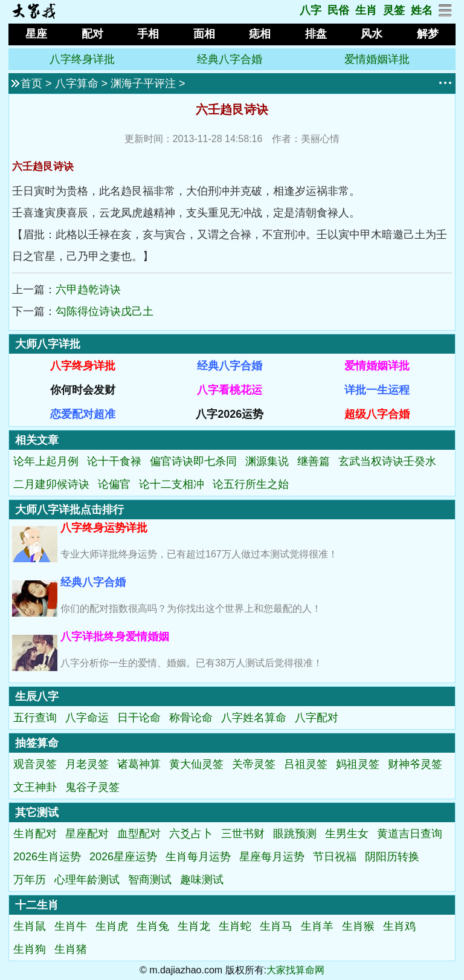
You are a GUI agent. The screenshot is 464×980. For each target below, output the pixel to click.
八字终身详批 (82, 59)
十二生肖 (37, 905)
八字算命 (77, 83)
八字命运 (87, 718)
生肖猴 (358, 926)
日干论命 (139, 718)
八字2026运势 (230, 414)
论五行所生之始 (251, 484)
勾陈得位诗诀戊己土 (105, 311)
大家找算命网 (295, 970)
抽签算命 (37, 743)
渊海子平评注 (143, 83)
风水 (372, 34)
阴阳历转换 (392, 857)
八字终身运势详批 (104, 528)
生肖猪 (71, 949)
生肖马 (276, 926)
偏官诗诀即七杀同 (193, 461)
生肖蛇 (235, 926)
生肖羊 (317, 926)
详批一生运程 (377, 390)
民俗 (338, 10)
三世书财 (243, 834)
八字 (311, 10)
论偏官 (114, 484)
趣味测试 (202, 880)
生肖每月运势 (198, 857)
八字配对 (317, 718)
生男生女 (347, 834)
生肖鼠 (30, 926)
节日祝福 (335, 857)
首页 (31, 83)
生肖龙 (194, 926)
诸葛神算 (139, 764)
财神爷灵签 (415, 764)
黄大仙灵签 (196, 764)
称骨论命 (191, 718)
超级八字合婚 (377, 414)
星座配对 (87, 834)
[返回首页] (34, 16)
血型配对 (139, 834)
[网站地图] (446, 14)
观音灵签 (35, 764)
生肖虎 (112, 926)
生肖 (366, 10)
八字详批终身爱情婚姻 (115, 637)
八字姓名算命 (254, 718)
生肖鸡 (399, 926)
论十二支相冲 (172, 484)
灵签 (394, 10)
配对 (92, 34)
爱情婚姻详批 (377, 59)
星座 (36, 34)
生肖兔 (153, 926)
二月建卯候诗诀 (51, 484)
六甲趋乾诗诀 (88, 290)
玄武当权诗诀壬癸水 (387, 461)
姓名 (422, 10)
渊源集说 (267, 461)
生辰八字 (37, 696)
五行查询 (35, 718)
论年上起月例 (46, 461)
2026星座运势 (123, 857)
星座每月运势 (272, 857)
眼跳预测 (295, 834)
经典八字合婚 (230, 59)
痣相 (260, 34)
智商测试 (150, 880)
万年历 (30, 880)
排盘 (316, 34)
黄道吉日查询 (410, 834)
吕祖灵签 (306, 764)
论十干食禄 (114, 461)
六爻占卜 (191, 834)
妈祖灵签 (358, 764)
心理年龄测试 (87, 880)
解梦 (428, 34)
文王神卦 (35, 787)
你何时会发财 (83, 390)
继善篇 (314, 461)
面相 (204, 34)
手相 (148, 34)
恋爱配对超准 (83, 414)
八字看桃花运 (230, 390)
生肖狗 (30, 949)
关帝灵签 (254, 764)
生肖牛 (71, 926)
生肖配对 (35, 834)
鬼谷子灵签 (92, 787)
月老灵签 (87, 764)
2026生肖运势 (47, 857)
